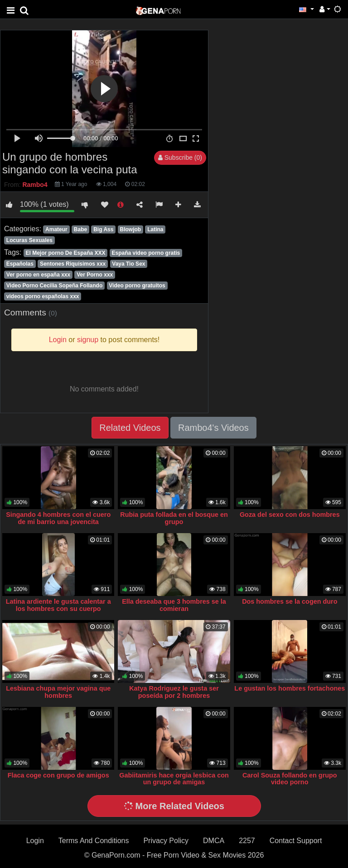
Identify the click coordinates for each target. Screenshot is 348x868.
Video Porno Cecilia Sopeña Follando (54, 286)
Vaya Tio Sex (128, 264)
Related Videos (130, 428)
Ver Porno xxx (95, 275)
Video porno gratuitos (137, 286)
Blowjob (130, 229)
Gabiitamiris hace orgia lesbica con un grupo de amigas (174, 779)
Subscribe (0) (180, 157)
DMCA (214, 841)
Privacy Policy (166, 841)
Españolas (20, 264)
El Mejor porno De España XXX (65, 253)
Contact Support (296, 841)
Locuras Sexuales (29, 240)
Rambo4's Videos (213, 428)
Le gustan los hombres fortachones (290, 688)
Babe (80, 229)
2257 (247, 841)
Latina (155, 229)
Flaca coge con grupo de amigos (58, 775)
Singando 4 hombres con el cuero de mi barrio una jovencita (58, 518)
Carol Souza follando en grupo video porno (290, 779)
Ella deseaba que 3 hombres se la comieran (174, 605)
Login (35, 841)
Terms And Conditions (94, 841)
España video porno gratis (146, 253)
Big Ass (103, 229)
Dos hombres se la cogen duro (290, 601)
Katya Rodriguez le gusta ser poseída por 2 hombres (174, 692)
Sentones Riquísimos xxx (73, 264)
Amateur (56, 229)
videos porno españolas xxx (43, 296)
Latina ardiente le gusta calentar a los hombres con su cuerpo (58, 605)
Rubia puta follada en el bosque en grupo (174, 518)
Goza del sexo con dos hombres (290, 515)
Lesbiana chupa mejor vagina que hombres (58, 692)
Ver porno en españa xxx (38, 275)
